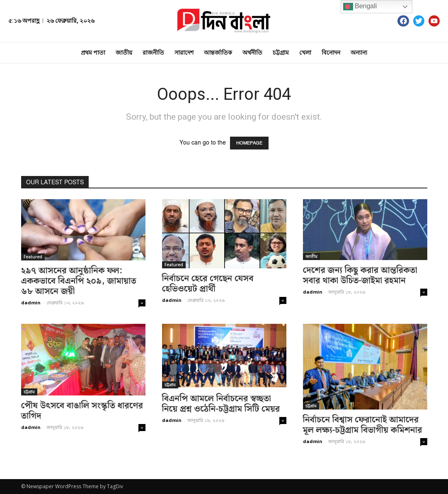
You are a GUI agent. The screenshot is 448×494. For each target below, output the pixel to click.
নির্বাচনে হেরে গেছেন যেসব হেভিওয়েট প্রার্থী (208, 284)
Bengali (360, 7)
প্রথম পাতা (93, 53)
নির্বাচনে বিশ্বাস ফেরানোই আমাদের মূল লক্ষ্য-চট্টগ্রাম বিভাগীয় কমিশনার (363, 425)
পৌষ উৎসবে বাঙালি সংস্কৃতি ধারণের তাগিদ (82, 411)
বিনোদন (331, 53)
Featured (33, 257)
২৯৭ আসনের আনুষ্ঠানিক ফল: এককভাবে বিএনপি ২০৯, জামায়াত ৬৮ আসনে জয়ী (79, 281)
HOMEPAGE (249, 143)
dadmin (31, 302)
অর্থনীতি (252, 53)
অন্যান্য (359, 53)
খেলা (305, 53)
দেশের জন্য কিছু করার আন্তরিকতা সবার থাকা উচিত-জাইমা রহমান (360, 276)
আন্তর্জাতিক (218, 53)
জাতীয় (124, 53)
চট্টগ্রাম (281, 53)
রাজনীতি (153, 53)
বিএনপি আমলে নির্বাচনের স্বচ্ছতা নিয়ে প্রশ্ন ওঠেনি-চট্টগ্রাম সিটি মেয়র (221, 404)
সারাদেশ (184, 53)
